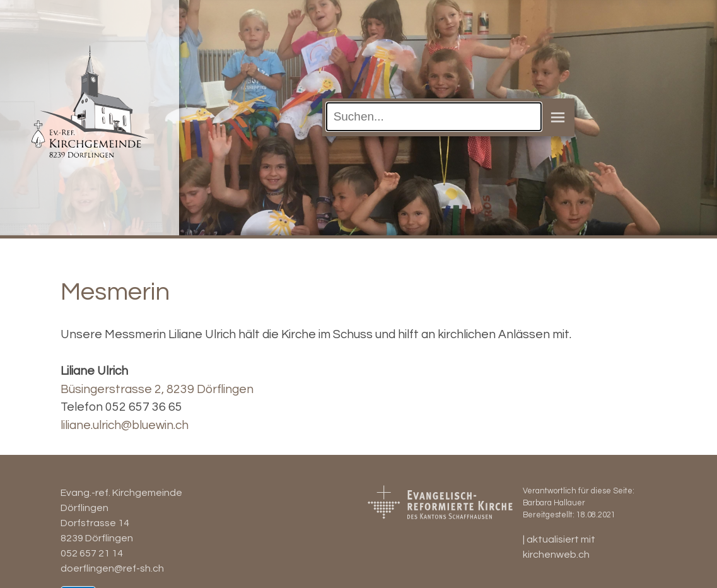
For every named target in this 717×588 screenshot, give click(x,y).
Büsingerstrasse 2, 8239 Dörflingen (157, 389)
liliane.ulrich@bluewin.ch (125, 425)
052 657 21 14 (92, 553)
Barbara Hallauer (554, 503)
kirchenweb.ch (556, 555)
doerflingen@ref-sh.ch (112, 568)
